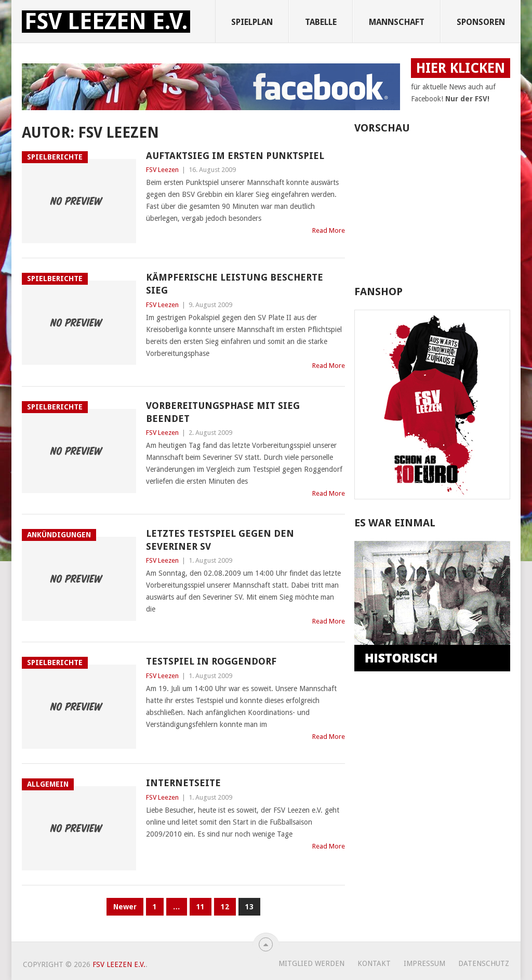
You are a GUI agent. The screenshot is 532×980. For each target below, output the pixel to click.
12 (225, 907)
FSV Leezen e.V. (106, 22)
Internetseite (183, 783)
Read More (329, 230)
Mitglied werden (311, 963)
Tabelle (321, 22)
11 (201, 907)
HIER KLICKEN (461, 68)
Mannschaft (397, 22)
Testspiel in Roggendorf (211, 661)
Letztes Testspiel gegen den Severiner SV (220, 540)
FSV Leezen (162, 170)
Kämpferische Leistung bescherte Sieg (235, 284)
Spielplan (252, 22)
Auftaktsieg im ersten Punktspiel (235, 156)
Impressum (424, 963)
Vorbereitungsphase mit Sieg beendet (223, 412)
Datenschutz (484, 963)
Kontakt (374, 963)
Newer (125, 907)
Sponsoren (481, 22)
